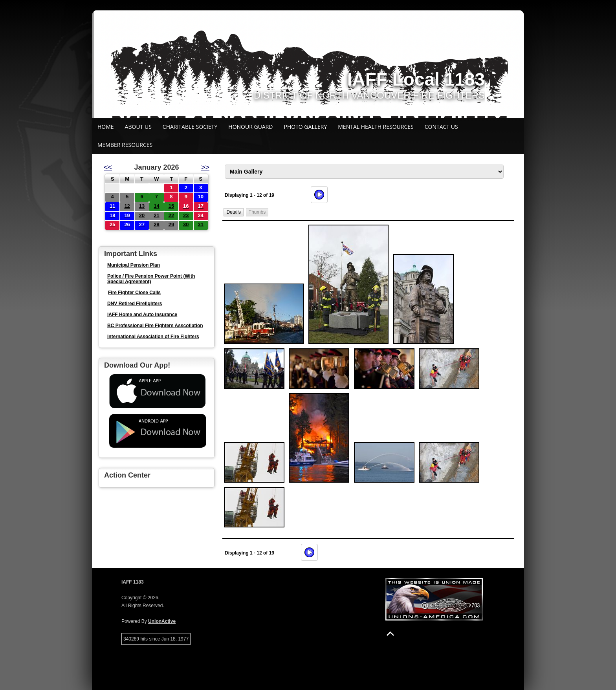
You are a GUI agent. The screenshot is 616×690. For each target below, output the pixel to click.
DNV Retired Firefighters (135, 304)
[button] (234, 212)
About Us (138, 127)
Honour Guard (250, 127)
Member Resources (125, 145)
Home (106, 127)
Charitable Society (190, 127)
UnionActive (162, 621)
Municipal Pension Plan (134, 265)
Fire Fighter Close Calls (134, 293)
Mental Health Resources (376, 127)
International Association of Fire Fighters (153, 337)
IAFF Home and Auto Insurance (142, 315)
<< (108, 167)
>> (205, 167)
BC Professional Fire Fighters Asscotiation (155, 326)
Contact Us (441, 127)
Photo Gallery (306, 127)
